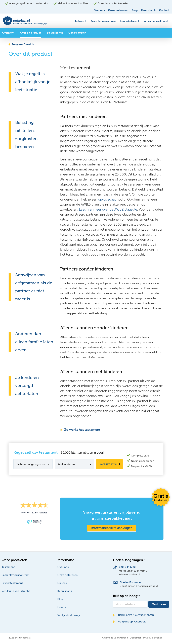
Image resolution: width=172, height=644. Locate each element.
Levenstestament (130, 21)
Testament (80, 21)
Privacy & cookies (153, 638)
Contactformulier (131, 582)
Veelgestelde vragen (70, 615)
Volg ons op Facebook (129, 622)
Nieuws (62, 583)
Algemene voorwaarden (115, 638)
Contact (164, 10)
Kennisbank (148, 10)
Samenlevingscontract (103, 21)
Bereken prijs (108, 464)
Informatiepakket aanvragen (112, 528)
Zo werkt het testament (80, 430)
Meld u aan (159, 604)
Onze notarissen (118, 10)
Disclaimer (135, 638)
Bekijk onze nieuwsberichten (133, 615)
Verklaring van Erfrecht (157, 21)
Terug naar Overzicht (21, 44)
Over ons (99, 10)
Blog (135, 10)
